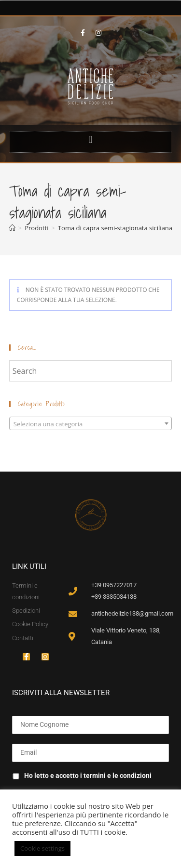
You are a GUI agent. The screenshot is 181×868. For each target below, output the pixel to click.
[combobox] (91, 423)
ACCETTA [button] (92, 849)
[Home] (12, 228)
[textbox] (91, 424)
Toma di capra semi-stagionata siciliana (115, 228)
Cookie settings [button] (42, 848)
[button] (90, 139)
